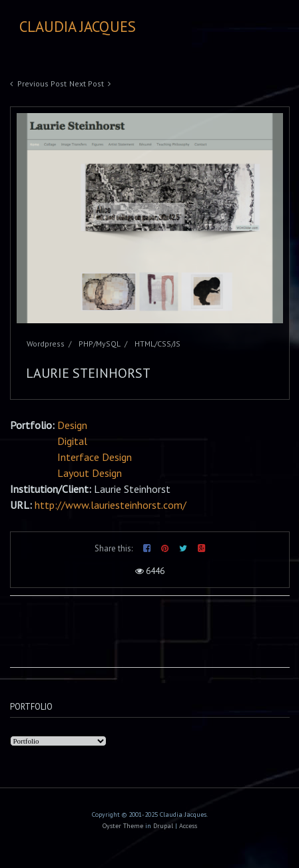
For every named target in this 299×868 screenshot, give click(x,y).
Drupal (163, 826)
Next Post (87, 83)
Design (72, 425)
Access (188, 826)
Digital (72, 441)
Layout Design (90, 473)
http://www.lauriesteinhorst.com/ (111, 505)
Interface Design (95, 457)
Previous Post (42, 83)
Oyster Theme (123, 826)
